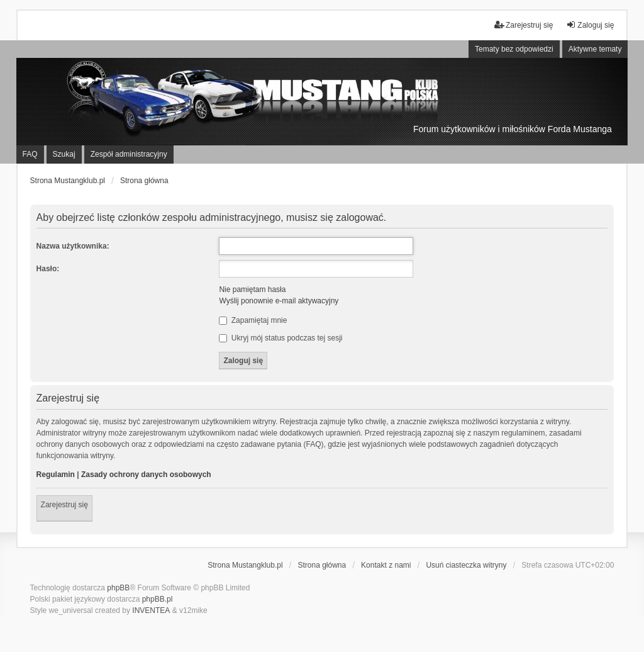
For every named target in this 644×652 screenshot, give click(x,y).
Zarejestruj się (64, 505)
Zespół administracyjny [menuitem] (129, 154)
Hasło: (48, 269)
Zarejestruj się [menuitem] (524, 25)
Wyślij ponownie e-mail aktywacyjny (279, 301)
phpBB (118, 588)
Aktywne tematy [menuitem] (595, 49)
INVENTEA (151, 610)
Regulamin (56, 475)
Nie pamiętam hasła (252, 289)
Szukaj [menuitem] (64, 154)
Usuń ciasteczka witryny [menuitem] (466, 565)
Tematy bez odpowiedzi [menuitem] (514, 49)
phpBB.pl (158, 599)
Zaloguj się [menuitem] (590, 25)
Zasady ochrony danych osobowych (146, 475)
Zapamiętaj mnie (253, 320)
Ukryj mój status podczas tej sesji (280, 338)
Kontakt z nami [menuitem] (386, 565)
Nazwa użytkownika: (73, 246)
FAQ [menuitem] (30, 154)
